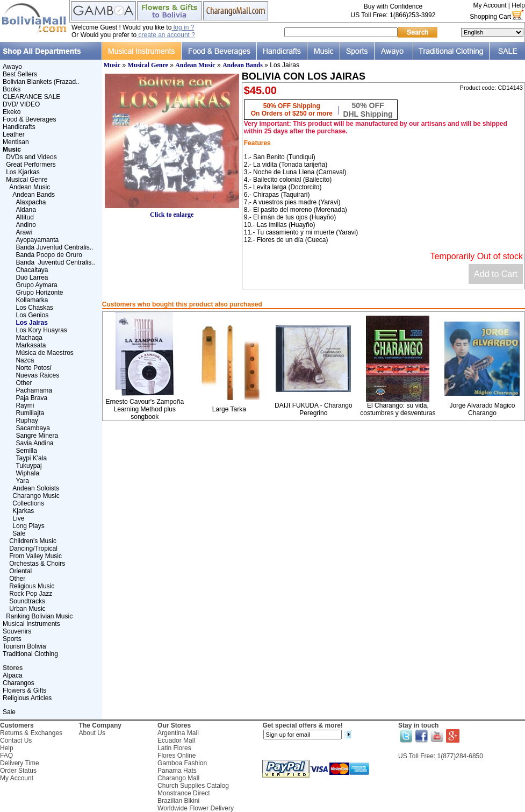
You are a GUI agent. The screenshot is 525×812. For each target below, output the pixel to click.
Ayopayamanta (37, 240)
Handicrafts (19, 127)
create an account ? (166, 35)
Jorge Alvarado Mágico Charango (482, 409)
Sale (19, 533)
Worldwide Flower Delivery (196, 808)
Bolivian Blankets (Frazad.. (41, 82)
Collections (28, 503)
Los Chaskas (34, 308)
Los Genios (32, 315)
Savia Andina (34, 443)
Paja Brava (31, 398)
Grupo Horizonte (39, 293)
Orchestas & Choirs (37, 564)
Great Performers (31, 165)
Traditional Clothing (30, 654)
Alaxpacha (31, 202)
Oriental (20, 571)
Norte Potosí (34, 368)
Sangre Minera (37, 436)
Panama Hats (177, 771)
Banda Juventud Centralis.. (54, 247)
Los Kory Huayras (41, 330)
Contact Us (16, 740)
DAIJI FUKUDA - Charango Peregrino (314, 409)
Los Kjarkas (23, 172)
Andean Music (30, 187)
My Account (490, 5)
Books (12, 89)
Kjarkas (23, 511)
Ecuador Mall (176, 740)
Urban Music (27, 609)
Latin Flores (174, 748)
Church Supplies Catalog (193, 786)
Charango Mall (178, 778)
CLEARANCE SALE (31, 97)
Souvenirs (17, 631)
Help (518, 5)
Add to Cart (496, 274)
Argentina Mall (178, 733)
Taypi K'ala (31, 458)
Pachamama (34, 390)
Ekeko (12, 112)
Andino (26, 225)
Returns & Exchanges (31, 733)
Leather (14, 134)
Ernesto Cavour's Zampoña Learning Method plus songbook (145, 409)
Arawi (24, 232)
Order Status (18, 771)
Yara (22, 481)
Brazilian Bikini (178, 801)
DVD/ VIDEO (21, 104)
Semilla (26, 451)
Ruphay (27, 421)
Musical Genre (27, 180)
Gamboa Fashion (182, 763)
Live (18, 518)
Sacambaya (33, 428)
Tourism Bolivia (24, 646)
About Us (92, 733)
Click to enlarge (172, 212)
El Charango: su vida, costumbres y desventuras (398, 409)
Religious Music (32, 586)
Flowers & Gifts (24, 690)
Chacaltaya (32, 270)
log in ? (183, 27)
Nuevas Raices (37, 375)
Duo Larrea (32, 277)
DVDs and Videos (31, 157)
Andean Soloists (36, 488)
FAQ (6, 756)
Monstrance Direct (184, 793)
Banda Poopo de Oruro (49, 255)
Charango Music (36, 496)
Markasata (31, 345)
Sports (12, 639)
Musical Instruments (31, 624)
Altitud (24, 217)
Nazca (25, 360)
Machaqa (29, 338)
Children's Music (33, 541)
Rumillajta (30, 413)
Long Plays (28, 526)
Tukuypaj (28, 466)
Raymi (25, 405)
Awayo (12, 67)
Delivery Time (20, 763)
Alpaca (13, 675)
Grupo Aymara (36, 285)
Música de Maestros (44, 353)
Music (112, 65)
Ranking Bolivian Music (39, 616)
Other (24, 383)
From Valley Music (35, 556)
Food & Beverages (29, 119)
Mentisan (16, 142)
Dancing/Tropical (33, 549)
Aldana (26, 210)
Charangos (19, 683)
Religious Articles (27, 698)
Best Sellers (20, 74)
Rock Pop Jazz (31, 594)
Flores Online (177, 756)
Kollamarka (32, 300)
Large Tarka (229, 409)
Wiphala (27, 473)
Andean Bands (34, 195)
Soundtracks (27, 601)
